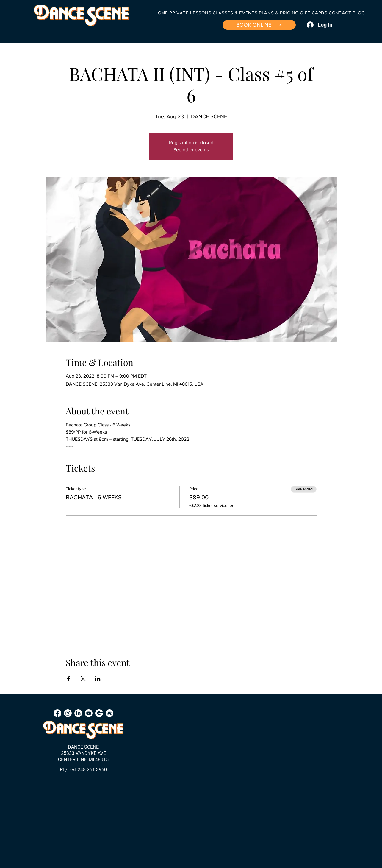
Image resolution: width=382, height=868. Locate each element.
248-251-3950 (92, 770)
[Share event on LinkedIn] (98, 679)
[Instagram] (68, 713)
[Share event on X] (83, 679)
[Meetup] (109, 713)
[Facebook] (57, 713)
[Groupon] (99, 713)
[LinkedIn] (78, 713)
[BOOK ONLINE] (259, 25)
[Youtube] (89, 713)
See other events (191, 150)
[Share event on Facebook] (69, 679)
